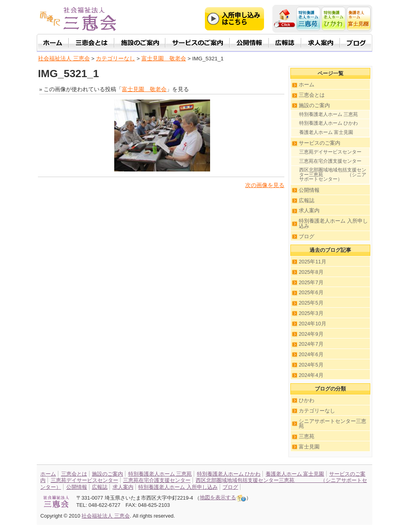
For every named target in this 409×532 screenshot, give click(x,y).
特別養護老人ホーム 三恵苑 (329, 114)
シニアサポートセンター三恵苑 (333, 424)
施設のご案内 (314, 105)
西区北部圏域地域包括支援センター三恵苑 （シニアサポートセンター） (333, 174)
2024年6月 (311, 354)
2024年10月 (313, 324)
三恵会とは (312, 95)
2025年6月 (311, 292)
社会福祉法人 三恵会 (64, 59)
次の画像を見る (265, 185)
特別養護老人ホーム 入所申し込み (333, 223)
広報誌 (307, 200)
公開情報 (309, 190)
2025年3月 (311, 313)
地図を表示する (223, 497)
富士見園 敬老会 (164, 59)
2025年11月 (313, 262)
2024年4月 (311, 375)
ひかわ (307, 400)
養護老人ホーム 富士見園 (326, 132)
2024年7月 (311, 344)
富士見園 (309, 447)
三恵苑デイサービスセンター (330, 152)
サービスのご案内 (320, 143)
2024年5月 (311, 365)
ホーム (307, 85)
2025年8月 (311, 272)
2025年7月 (311, 282)
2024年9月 (311, 334)
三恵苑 (307, 436)
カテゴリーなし (317, 411)
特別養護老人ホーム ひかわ (329, 123)
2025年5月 (311, 303)
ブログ (307, 236)
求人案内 (309, 210)
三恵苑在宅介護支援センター (330, 161)
